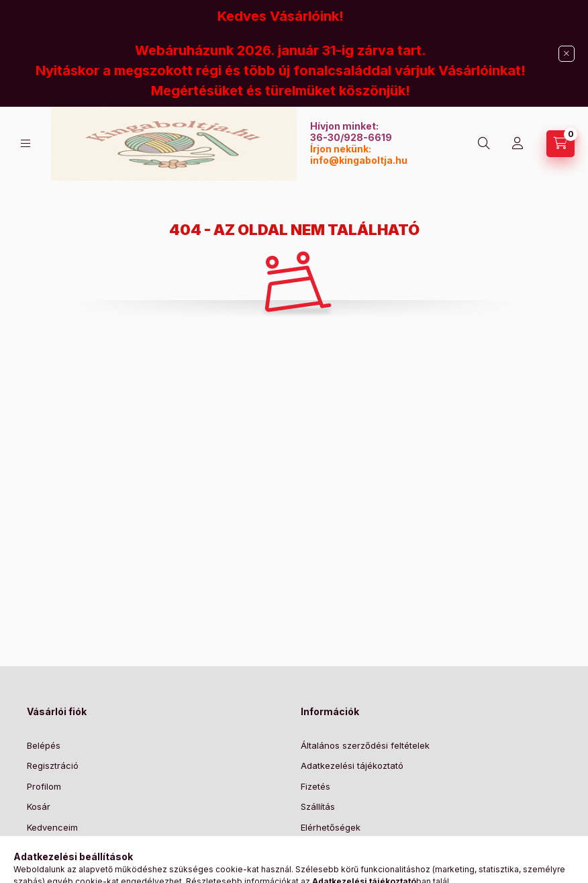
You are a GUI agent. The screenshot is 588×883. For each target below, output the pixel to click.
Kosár (39, 806)
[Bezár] (567, 54)
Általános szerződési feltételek (365, 745)
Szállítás (318, 806)
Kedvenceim (52, 827)
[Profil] (518, 144)
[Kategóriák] (26, 143)
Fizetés (315, 786)
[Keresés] (484, 144)
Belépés (44, 745)
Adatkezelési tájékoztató (352, 765)
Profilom (44, 786)
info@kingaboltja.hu (359, 160)
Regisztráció (53, 765)
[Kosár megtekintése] (560, 144)
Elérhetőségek (331, 827)
